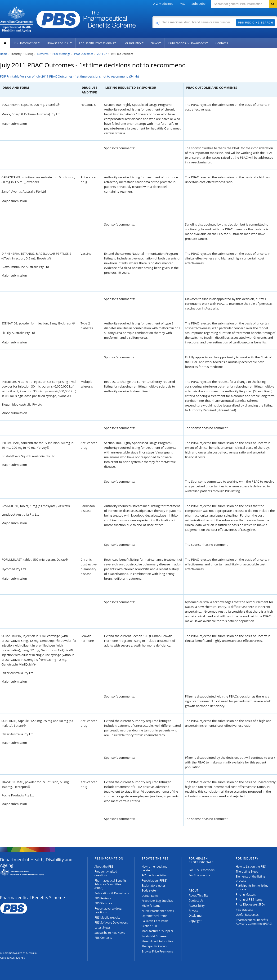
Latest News (103, 927)
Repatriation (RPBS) (154, 881)
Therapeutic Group (154, 946)
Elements (43, 54)
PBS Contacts (103, 938)
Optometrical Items (154, 916)
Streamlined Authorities (157, 941)
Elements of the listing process (250, 878)
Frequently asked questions (106, 873)
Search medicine (152, 16)
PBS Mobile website (107, 918)
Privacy (193, 911)
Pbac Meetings (61, 54)
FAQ (182, 4)
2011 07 (102, 54)
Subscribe (199, 4)
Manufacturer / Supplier (157, 931)
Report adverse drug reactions (108, 910)
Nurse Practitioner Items (158, 911)
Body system (150, 890)
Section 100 (149, 926)
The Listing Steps (247, 871)
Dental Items (150, 896)
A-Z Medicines (163, 4)
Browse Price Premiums (157, 951)
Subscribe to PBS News (110, 933)
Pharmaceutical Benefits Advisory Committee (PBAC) (110, 884)
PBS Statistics (103, 903)
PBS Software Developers (111, 922)
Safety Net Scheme (154, 936)
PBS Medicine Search (255, 23)
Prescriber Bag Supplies (157, 901)
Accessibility (197, 906)
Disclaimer (196, 916)
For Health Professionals (98, 43)
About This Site (199, 895)
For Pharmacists (199, 875)
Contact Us (196, 900)
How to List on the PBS (251, 867)
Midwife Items (151, 906)
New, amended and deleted (154, 868)
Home (4, 54)
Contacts (222, 43)
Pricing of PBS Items (249, 899)
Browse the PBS (59, 43)
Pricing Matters (246, 894)
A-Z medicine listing (154, 875)
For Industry (133, 43)
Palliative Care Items (155, 921)
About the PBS (104, 867)
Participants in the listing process (252, 887)
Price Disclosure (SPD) (250, 904)
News (156, 43)
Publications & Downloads (188, 43)
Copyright (195, 921)
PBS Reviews (103, 898)
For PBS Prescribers (202, 870)
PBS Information (27, 43)
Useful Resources (247, 915)
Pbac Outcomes (84, 54)
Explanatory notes (154, 885)
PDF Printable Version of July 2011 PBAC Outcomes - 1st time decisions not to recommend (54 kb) (69, 76)
